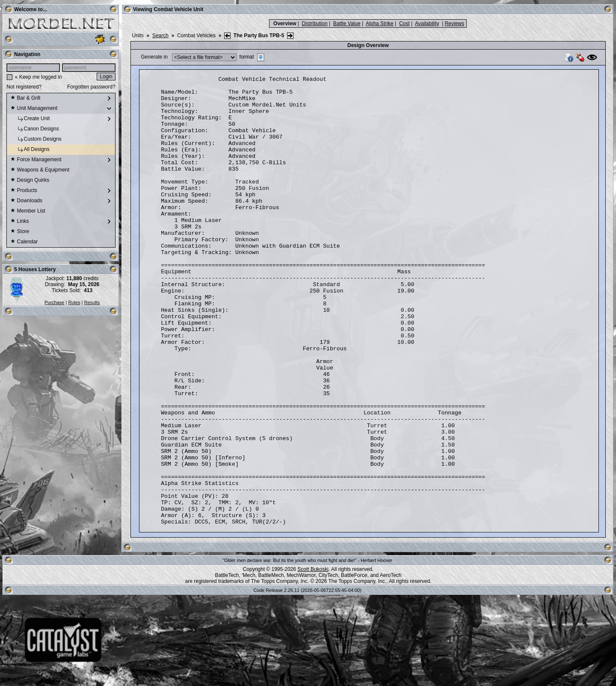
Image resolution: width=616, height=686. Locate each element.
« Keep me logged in (38, 77)
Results (92, 302)
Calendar (24, 242)
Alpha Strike (380, 24)
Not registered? (24, 87)
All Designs (30, 150)
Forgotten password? (91, 87)
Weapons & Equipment (40, 170)
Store (20, 232)
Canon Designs (34, 129)
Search (160, 35)
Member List (28, 211)
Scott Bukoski (313, 659)
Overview (285, 24)
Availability (427, 24)
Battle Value (347, 24)
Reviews (455, 24)
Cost (404, 24)
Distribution (315, 24)
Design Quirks (30, 180)
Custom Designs (36, 139)
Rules (74, 302)
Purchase (54, 302)
